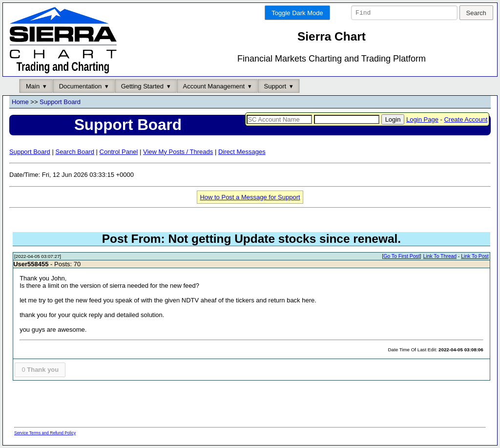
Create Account (466, 119)
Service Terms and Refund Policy (45, 433)
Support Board (60, 102)
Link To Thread (440, 257)
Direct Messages (242, 152)
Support (275, 86)
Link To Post (475, 257)
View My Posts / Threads (178, 152)
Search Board (75, 152)
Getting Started (142, 86)
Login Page (422, 119)
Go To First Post (401, 257)
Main (33, 86)
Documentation (80, 86)
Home (20, 102)
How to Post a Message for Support (250, 197)
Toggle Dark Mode (297, 13)
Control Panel (119, 152)
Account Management (214, 86)
